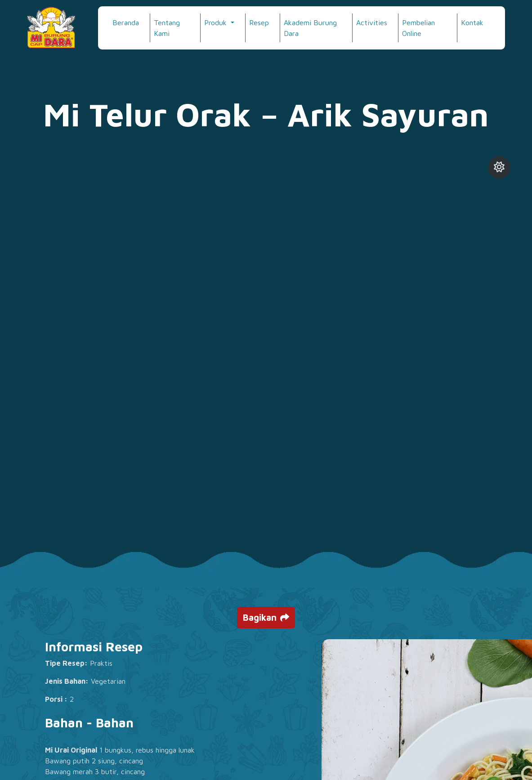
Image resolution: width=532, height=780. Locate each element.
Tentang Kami (167, 28)
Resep (259, 22)
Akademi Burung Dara (310, 28)
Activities (372, 22)
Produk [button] (217, 22)
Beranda (126, 22)
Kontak (472, 22)
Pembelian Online (418, 28)
